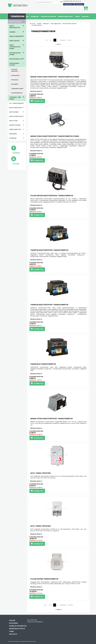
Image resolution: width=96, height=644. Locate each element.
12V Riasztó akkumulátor (15, 70)
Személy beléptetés (15, 129)
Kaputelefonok (14, 112)
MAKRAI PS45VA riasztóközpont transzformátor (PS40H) (55, 136)
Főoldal (26, 16)
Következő (63, 40)
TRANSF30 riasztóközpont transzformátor (49, 305)
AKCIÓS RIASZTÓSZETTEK (15, 27)
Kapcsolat (85, 16)
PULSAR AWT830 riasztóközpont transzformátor (52, 196)
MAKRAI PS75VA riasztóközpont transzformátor (51, 419)
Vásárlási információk (48, 16)
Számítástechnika (15, 125)
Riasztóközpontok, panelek (15, 54)
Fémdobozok (15, 80)
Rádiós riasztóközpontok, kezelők (15, 47)
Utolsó (69, 40)
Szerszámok (13, 134)
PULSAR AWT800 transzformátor (44, 579)
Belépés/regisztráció (65, 16)
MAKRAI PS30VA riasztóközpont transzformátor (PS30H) (55, 77)
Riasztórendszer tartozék (14, 64)
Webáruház (46, 24)
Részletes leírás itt (36, 91)
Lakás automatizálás (16, 116)
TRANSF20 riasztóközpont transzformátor (49, 250)
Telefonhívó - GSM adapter (15, 98)
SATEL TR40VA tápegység (41, 473)
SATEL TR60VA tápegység (41, 526)
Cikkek (77, 16)
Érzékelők (12, 32)
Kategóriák (35, 16)
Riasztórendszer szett (16, 59)
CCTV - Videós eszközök (16, 103)
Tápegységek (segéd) (17, 88)
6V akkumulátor (15, 75)
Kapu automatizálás (16, 108)
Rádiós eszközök (14, 41)
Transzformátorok (17, 93)
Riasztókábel (15, 84)
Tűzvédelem (13, 138)
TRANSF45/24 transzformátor (43, 364)
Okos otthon (13, 121)
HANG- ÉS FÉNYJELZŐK (16, 36)
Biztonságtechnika (15, 22)
